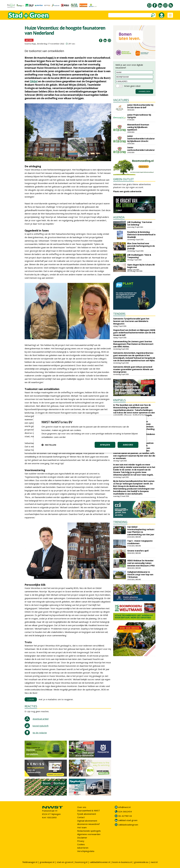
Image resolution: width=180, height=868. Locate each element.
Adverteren (83, 848)
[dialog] (90, 434)
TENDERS (119, 314)
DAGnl (34, 81)
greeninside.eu (141, 862)
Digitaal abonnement (87, 821)
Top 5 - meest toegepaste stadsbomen (140, 542)
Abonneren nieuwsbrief (88, 824)
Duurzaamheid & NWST (89, 811)
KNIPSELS (119, 400)
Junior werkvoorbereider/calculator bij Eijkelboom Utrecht (141, 139)
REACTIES (31, 706)
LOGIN (31, 699)
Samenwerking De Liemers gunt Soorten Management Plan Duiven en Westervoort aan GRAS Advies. (133, 344)
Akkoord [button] (128, 445)
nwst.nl (154, 862)
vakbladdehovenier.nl (100, 862)
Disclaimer (82, 838)
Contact (81, 817)
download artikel (41, 719)
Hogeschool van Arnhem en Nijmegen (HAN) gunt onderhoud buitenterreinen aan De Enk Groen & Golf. (134, 333)
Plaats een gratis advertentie (127, 191)
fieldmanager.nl (30, 862)
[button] (49, 445)
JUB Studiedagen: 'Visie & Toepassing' (139, 256)
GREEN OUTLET (124, 179)
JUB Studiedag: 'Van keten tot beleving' (140, 223)
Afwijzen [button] (105, 445)
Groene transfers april (138, 551)
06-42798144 (125, 816)
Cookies (81, 844)
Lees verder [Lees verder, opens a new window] (60, 437)
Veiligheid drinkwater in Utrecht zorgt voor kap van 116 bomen (140, 574)
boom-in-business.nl (122, 862)
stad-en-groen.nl (65, 862)
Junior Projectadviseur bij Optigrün (139, 116)
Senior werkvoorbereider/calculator (141, 149)
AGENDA (119, 217)
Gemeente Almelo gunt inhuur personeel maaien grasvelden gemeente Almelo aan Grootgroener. (133, 369)
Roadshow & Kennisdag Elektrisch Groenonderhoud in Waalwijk (141, 235)
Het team (82, 827)
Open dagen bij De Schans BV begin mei (141, 266)
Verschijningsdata (86, 851)
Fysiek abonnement (87, 814)
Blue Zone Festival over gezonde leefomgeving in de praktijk (141, 246)
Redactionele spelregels (89, 831)
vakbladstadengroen (128, 825)
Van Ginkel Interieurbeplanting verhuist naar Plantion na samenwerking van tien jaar (141, 531)
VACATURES (121, 100)
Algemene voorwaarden (89, 834)
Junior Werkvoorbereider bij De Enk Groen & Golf (140, 106)
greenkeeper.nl (47, 862)
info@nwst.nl (124, 807)
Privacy (81, 841)
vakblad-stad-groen (128, 820)
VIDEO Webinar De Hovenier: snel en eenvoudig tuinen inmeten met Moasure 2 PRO (141, 563)
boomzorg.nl (81, 862)
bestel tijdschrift (41, 726)
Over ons (82, 807)
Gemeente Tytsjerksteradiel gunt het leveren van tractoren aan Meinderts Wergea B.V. (131, 321)
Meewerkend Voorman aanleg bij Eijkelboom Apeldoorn (138, 127)
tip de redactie (40, 733)
